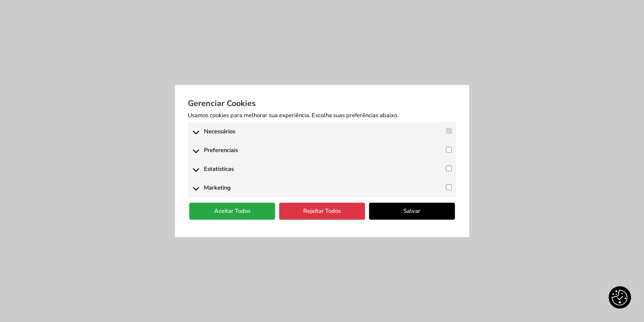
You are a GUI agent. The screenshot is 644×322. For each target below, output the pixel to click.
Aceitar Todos (232, 211)
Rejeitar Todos (322, 211)
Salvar (412, 211)
